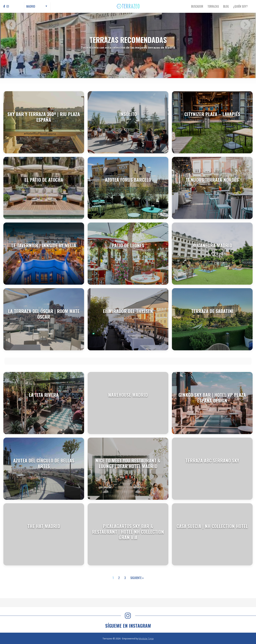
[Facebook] (4, 6)
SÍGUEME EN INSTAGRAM (128, 626)
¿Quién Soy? (240, 6)
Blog (226, 6)
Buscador (197, 6)
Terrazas (213, 6)
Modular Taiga (146, 638)
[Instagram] (8, 6)
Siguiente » (137, 578)
